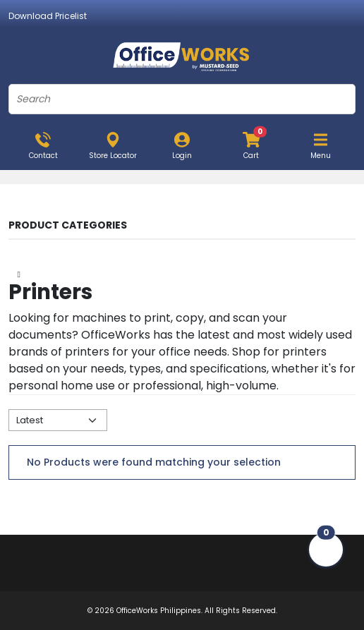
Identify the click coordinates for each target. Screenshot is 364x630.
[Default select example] (58, 420)
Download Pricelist (48, 16)
